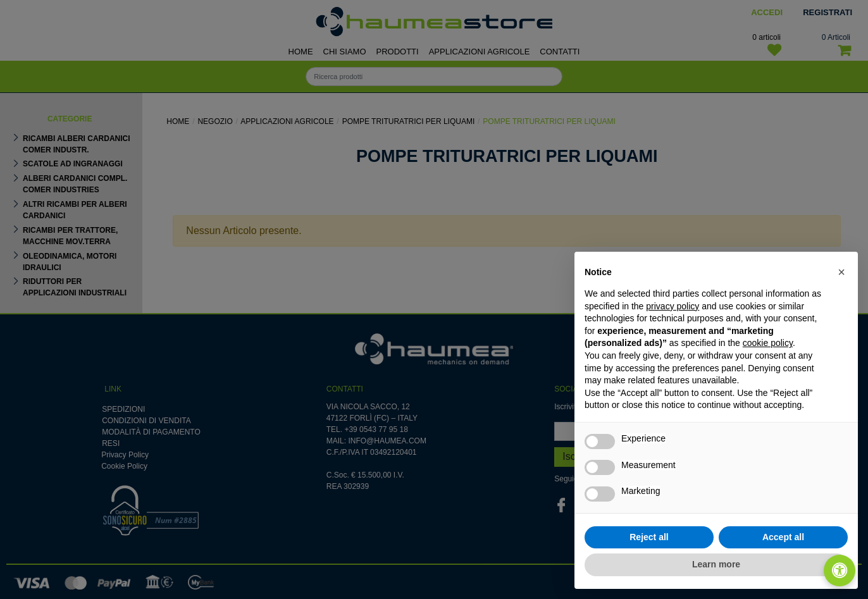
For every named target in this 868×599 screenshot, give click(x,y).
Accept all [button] (783, 537)
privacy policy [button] (673, 306)
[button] (841, 272)
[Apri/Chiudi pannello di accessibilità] (840, 571)
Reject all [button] (649, 537)
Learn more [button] (716, 564)
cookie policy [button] (768, 343)
